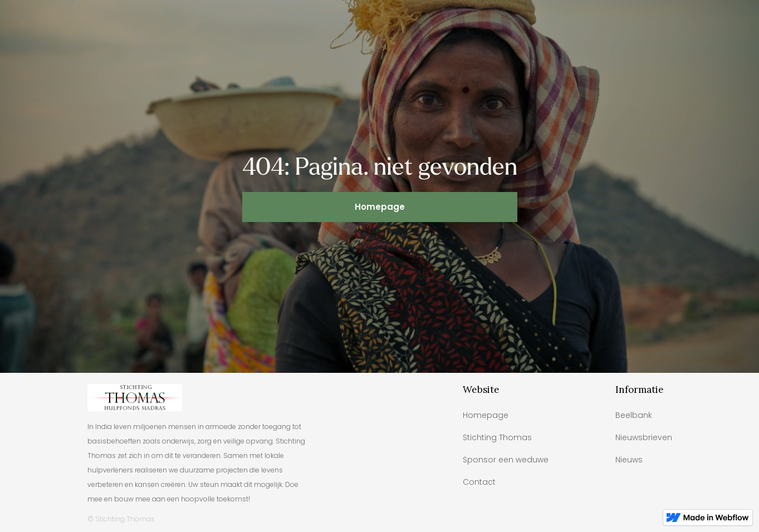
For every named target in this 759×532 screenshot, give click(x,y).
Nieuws (629, 460)
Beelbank (634, 415)
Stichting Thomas (497, 437)
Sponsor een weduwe (506, 460)
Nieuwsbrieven (644, 437)
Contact (479, 482)
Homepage (380, 207)
